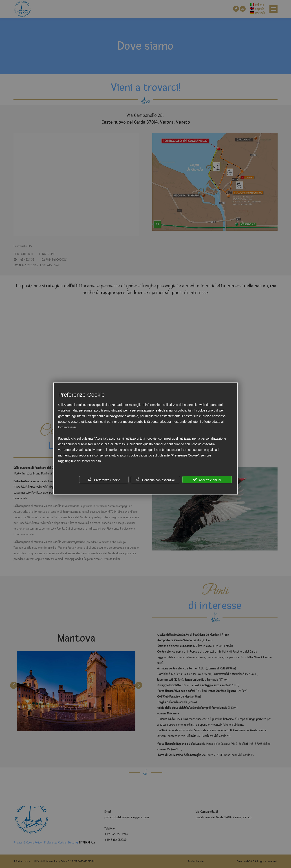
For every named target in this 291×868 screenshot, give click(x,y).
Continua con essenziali (155, 480)
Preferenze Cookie (104, 480)
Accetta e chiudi (207, 480)
